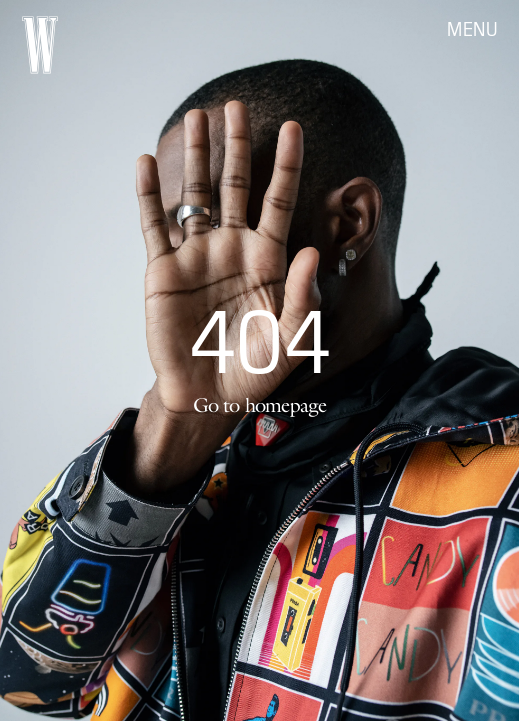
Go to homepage (260, 405)
